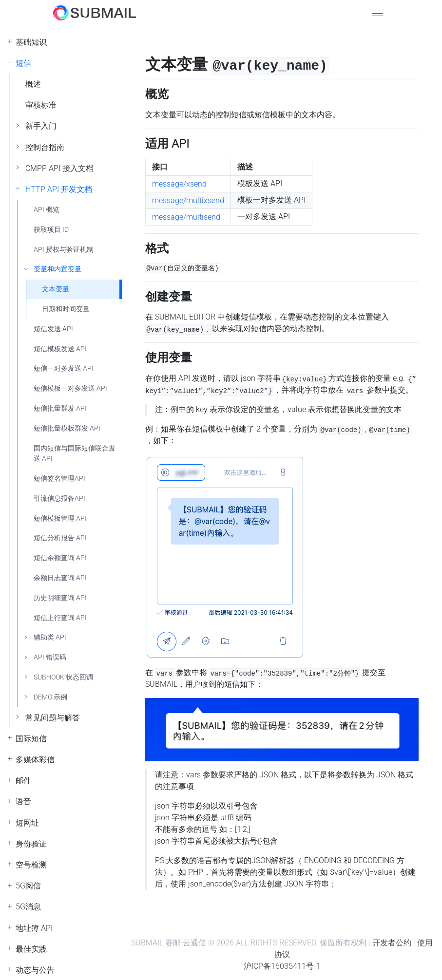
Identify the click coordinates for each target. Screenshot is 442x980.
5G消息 (28, 907)
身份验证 (31, 844)
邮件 (23, 781)
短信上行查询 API (60, 618)
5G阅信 (28, 886)
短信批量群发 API (60, 408)
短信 (23, 63)
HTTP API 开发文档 (59, 189)
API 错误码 (50, 657)
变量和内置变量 (58, 269)
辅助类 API (50, 637)
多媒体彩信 (35, 760)
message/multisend (186, 217)
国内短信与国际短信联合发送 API (75, 454)
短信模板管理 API (60, 518)
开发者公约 (392, 943)
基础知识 (31, 42)
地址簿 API (34, 928)
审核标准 (41, 105)
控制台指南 (45, 147)
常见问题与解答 (53, 718)
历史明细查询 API (60, 598)
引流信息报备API (59, 499)
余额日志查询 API (60, 578)
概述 (33, 84)
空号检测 (31, 865)
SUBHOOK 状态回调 (63, 677)
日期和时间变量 (66, 309)
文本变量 (56, 289)
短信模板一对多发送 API (70, 388)
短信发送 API (53, 329)
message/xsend (179, 184)
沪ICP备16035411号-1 (282, 966)
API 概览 (47, 210)
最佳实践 (31, 949)
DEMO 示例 (50, 697)
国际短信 (31, 739)
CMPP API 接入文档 (59, 168)
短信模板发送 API (60, 349)
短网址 (27, 823)
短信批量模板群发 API (67, 428)
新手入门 (41, 126)
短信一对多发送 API (64, 368)
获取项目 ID (51, 230)
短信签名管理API (59, 479)
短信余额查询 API (60, 558)
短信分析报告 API (60, 538)
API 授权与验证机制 (64, 250)
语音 (23, 801)
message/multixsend (188, 200)
